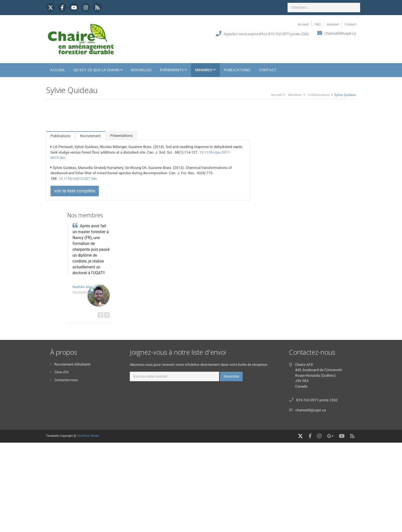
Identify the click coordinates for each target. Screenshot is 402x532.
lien (62, 158)
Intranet (333, 24)
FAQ (318, 24)
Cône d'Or (59, 372)
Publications (237, 70)
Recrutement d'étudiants (70, 364)
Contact (350, 24)
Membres (205, 70)
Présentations (121, 136)
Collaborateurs (319, 95)
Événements (173, 70)
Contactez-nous (64, 380)
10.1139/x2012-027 (75, 179)
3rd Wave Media (88, 436)
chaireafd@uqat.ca (340, 33)
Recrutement (90, 136)
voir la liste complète (75, 191)
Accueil (303, 24)
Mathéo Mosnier (86, 287)
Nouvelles (141, 70)
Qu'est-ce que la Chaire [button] (98, 70)
